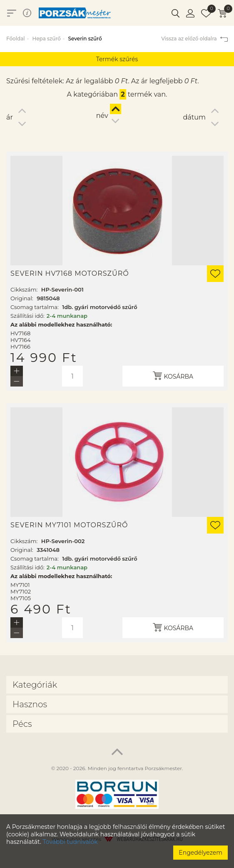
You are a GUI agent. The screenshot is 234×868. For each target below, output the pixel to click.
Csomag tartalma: (35, 307)
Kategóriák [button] (35, 685)
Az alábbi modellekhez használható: (61, 324)
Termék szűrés (117, 59)
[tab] (117, 685)
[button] (175, 13)
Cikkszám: (24, 289)
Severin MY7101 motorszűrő (69, 525)
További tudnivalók (70, 842)
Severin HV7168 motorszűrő (70, 274)
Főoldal (16, 39)
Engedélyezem (200, 853)
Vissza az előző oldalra (194, 39)
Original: (22, 298)
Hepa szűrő (46, 39)
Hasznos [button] (30, 704)
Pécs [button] (22, 724)
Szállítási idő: (27, 316)
